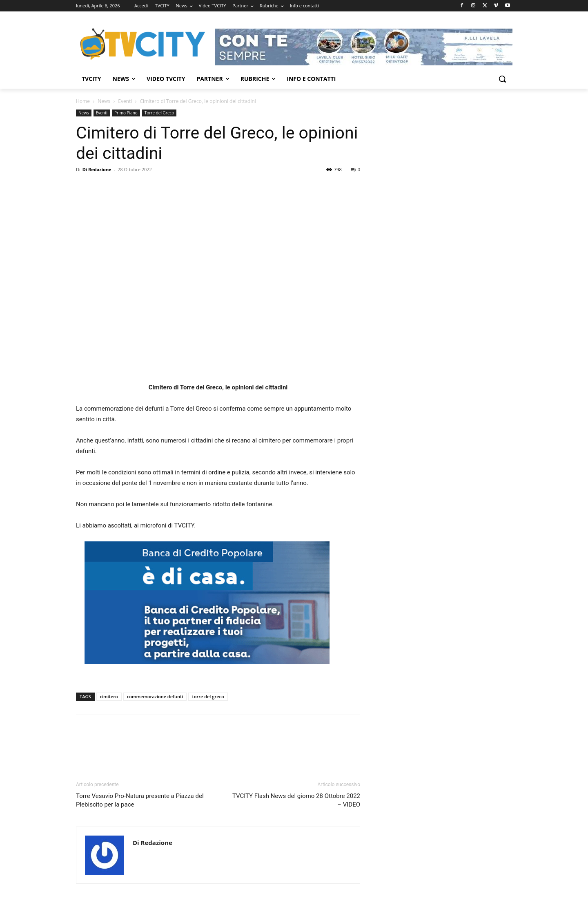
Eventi (125, 101)
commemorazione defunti (155, 696)
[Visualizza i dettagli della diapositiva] (364, 47)
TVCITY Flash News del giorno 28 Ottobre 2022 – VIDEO (296, 800)
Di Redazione (97, 169)
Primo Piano (126, 113)
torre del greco (208, 696)
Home (83, 101)
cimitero (109, 696)
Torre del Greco (159, 113)
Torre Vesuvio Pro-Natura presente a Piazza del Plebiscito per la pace (140, 800)
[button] (502, 79)
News (104, 101)
